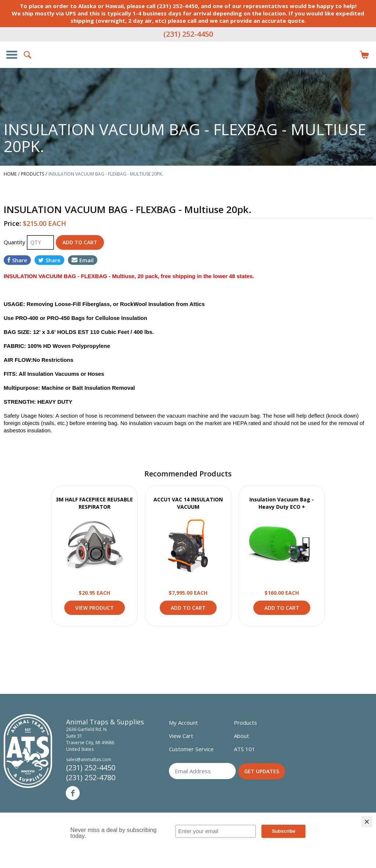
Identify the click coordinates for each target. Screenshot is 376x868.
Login (348, 55)
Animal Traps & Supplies (188, 69)
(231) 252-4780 (91, 777)
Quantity (15, 242)
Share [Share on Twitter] (49, 260)
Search (28, 55)
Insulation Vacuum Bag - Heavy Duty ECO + (282, 503)
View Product (94, 546)
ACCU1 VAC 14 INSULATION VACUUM (188, 503)
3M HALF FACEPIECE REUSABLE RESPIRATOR (94, 503)
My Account (183, 723)
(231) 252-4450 (188, 34)
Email (83, 260)
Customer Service (191, 749)
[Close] (367, 822)
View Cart (181, 736)
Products (245, 723)
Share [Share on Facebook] (17, 260)
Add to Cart (188, 608)
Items (364, 55)
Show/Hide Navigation (12, 55)
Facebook (73, 793)
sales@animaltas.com (89, 759)
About (241, 736)
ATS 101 (245, 749)
